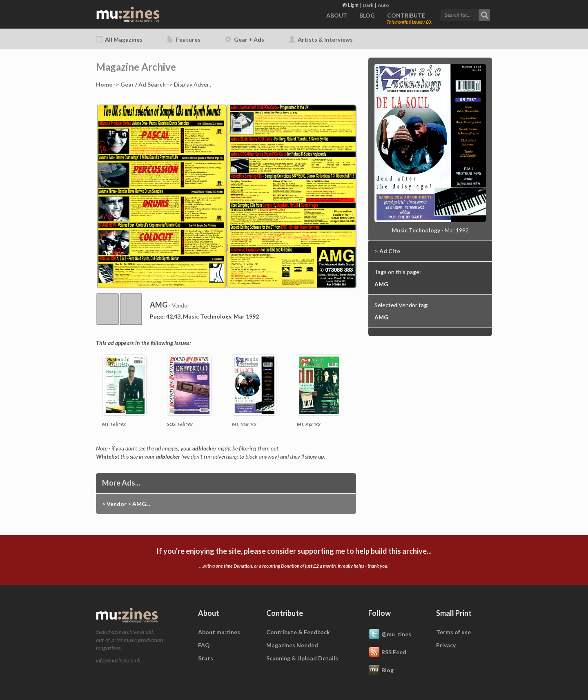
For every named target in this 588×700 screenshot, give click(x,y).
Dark (368, 5)
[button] (465, 14)
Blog (381, 671)
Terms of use (453, 632)
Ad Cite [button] (390, 251)
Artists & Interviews (321, 39)
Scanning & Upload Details (302, 658)
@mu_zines (390, 635)
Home (104, 84)
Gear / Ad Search (143, 84)
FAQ (204, 645)
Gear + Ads (245, 39)
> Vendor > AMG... (126, 504)
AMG (381, 284)
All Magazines (119, 39)
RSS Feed (387, 653)
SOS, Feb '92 (180, 424)
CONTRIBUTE (406, 15)
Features (184, 39)
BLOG (367, 15)
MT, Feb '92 (114, 424)
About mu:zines (219, 632)
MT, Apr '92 (309, 424)
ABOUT (337, 15)
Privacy (446, 645)
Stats (206, 658)
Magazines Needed (292, 645)
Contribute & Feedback (298, 632)
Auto (383, 5)
